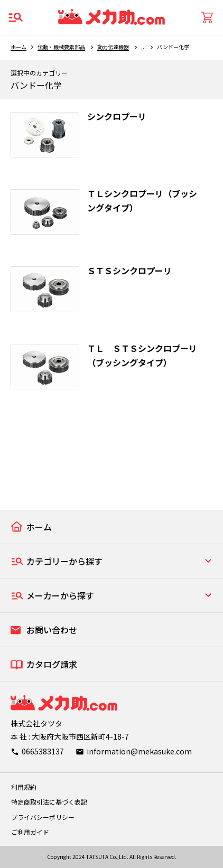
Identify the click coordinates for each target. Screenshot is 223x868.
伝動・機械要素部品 (61, 47)
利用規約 (24, 787)
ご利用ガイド (30, 832)
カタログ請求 (52, 664)
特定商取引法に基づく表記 (49, 802)
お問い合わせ (52, 630)
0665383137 (43, 751)
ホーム (18, 47)
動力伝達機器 (113, 47)
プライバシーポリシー (43, 817)
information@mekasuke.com (139, 751)
